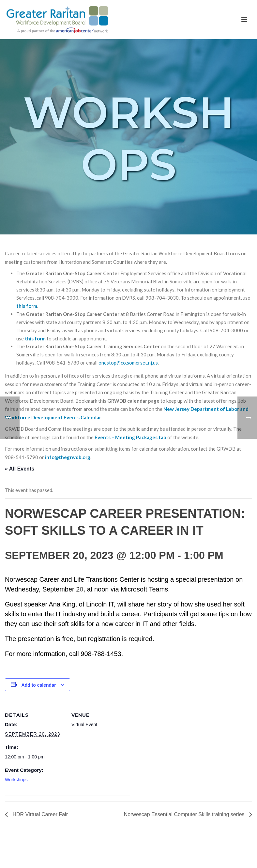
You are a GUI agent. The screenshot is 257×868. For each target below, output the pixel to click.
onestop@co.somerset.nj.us (128, 363)
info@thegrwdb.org (68, 457)
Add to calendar (39, 685)
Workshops (16, 780)
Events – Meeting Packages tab (130, 437)
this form (27, 306)
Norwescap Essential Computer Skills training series (185, 814)
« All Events (20, 469)
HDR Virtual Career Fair (39, 814)
